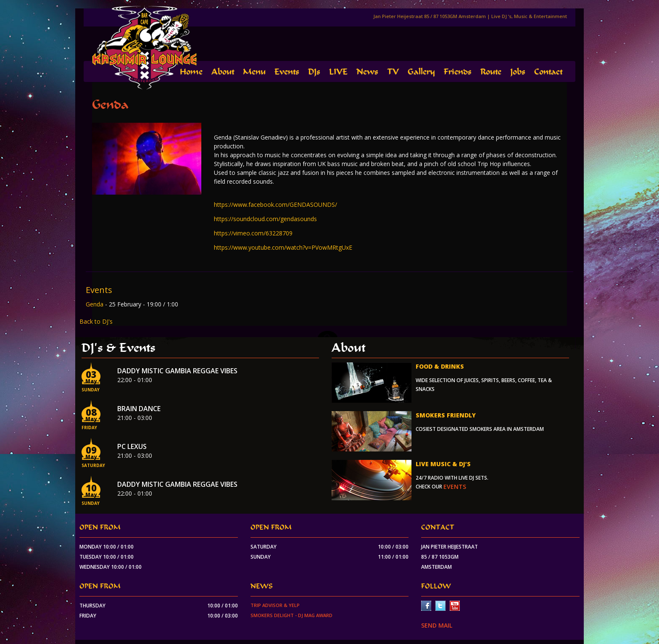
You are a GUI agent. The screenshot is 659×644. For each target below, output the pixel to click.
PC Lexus (132, 446)
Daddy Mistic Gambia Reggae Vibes (177, 371)
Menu (254, 72)
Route (491, 72)
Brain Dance (139, 409)
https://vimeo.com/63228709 (253, 233)
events (455, 487)
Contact (548, 72)
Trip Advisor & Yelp (275, 605)
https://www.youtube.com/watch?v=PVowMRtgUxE (283, 247)
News (367, 72)
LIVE (338, 72)
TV (393, 72)
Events (287, 72)
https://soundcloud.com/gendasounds (265, 219)
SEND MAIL (437, 625)
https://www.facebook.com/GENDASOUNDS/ (275, 205)
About (223, 72)
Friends (458, 72)
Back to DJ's (96, 321)
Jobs (518, 72)
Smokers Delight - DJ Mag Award (291, 615)
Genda (95, 304)
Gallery (421, 72)
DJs (314, 72)
